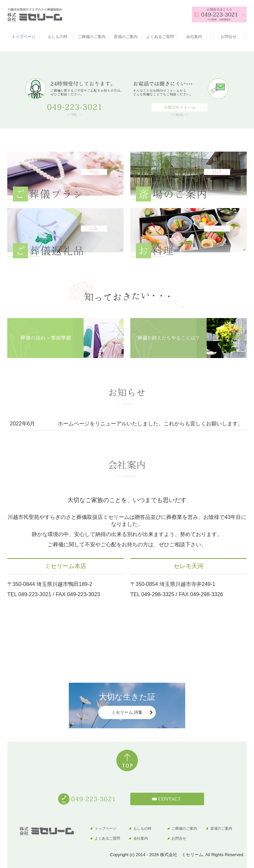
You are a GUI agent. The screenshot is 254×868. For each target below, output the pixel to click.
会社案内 (194, 37)
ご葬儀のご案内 (92, 37)
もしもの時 (58, 37)
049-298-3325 (158, 594)
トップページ (23, 37)
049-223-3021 (35, 594)
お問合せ (229, 37)
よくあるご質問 (160, 37)
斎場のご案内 (126, 37)
